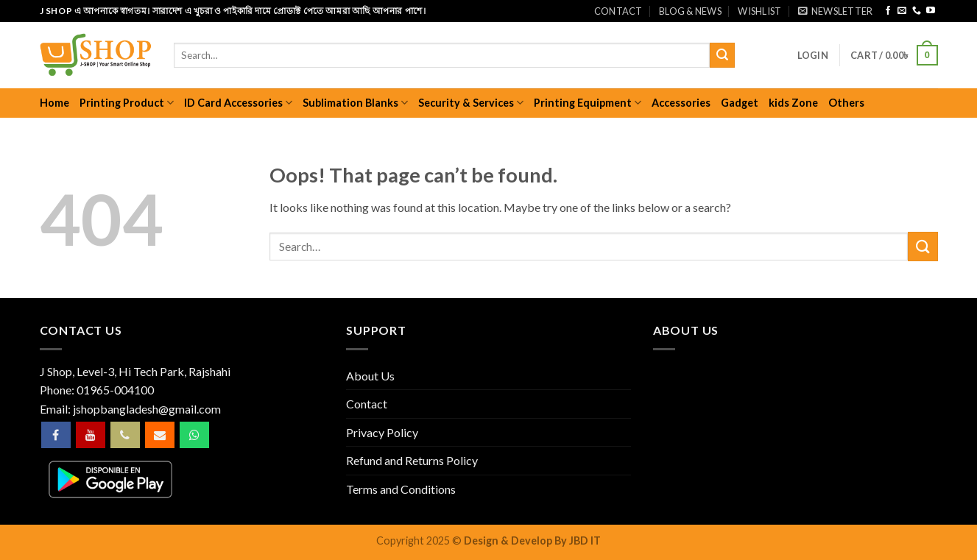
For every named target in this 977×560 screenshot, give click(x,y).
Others (846, 103)
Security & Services (471, 103)
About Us (370, 376)
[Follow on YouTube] (931, 11)
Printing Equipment (588, 103)
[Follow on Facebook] (888, 11)
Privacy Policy (382, 432)
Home (54, 103)
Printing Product (127, 103)
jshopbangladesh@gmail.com (147, 409)
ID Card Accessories (238, 103)
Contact (618, 11)
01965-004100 (115, 390)
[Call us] (917, 11)
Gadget (740, 103)
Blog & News (690, 11)
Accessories (681, 103)
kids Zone (793, 103)
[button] (836, 11)
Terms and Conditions (401, 489)
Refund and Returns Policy (412, 460)
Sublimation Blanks (355, 103)
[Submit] (722, 55)
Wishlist (759, 11)
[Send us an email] (902, 11)
